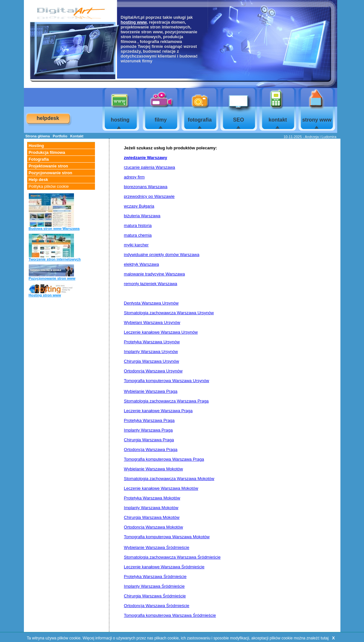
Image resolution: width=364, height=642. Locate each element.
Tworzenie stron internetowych (55, 259)
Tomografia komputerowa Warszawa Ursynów (167, 381)
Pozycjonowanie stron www (52, 278)
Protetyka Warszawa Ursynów (152, 342)
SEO (239, 120)
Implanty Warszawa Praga (148, 430)
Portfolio (60, 136)
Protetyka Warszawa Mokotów (152, 498)
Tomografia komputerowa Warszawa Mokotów (167, 537)
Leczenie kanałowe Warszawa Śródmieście (164, 567)
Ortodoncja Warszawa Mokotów (154, 527)
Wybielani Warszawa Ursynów (152, 322)
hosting (120, 120)
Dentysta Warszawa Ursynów (151, 303)
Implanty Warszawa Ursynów (151, 352)
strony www (317, 120)
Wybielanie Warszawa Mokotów (154, 469)
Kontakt (77, 136)
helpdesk (48, 118)
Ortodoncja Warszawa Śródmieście (157, 606)
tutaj (325, 638)
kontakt (278, 120)
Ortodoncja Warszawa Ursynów (153, 371)
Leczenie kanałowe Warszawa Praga (158, 411)
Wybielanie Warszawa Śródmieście (157, 547)
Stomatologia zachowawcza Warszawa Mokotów (169, 479)
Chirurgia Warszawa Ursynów (152, 361)
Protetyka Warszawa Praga (149, 420)
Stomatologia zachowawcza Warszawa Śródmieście (172, 557)
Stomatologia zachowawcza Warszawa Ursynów (169, 313)
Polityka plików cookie (49, 186)
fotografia (200, 120)
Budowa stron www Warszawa (54, 229)
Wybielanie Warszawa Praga (151, 391)
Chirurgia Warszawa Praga (149, 440)
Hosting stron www (45, 295)
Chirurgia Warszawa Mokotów (152, 517)
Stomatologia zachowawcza (151, 401)
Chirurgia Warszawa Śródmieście (155, 596)
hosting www (134, 22)
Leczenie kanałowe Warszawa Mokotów (161, 488)
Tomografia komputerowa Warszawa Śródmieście (170, 615)
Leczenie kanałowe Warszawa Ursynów (161, 332)
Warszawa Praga (193, 401)
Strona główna (38, 136)
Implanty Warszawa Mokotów (151, 508)
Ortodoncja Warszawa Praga (151, 449)
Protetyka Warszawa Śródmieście (155, 577)
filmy (161, 120)
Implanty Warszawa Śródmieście (154, 586)
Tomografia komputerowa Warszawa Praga (164, 459)
